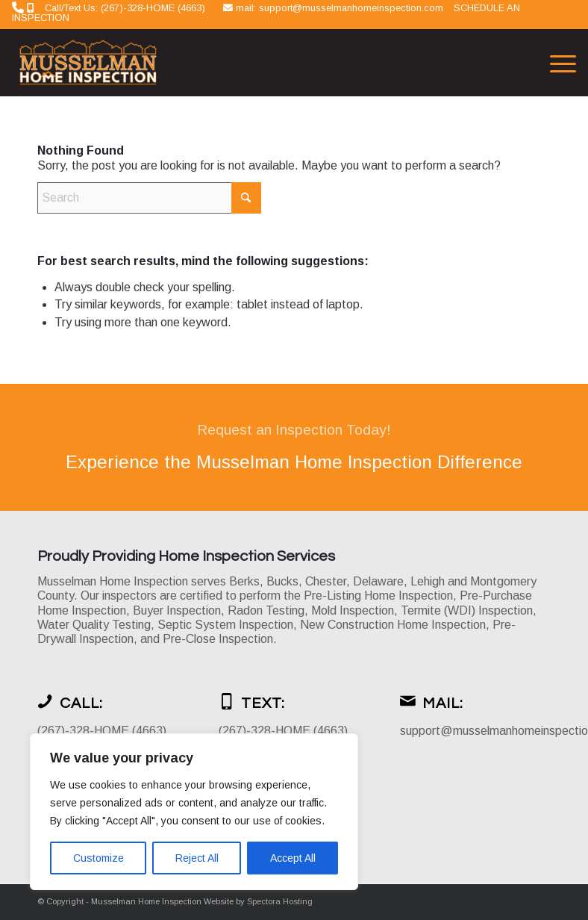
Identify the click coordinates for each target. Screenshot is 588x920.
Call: (81, 703)
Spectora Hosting (280, 901)
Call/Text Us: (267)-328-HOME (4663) (125, 8)
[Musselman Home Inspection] (90, 63)
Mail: (443, 703)
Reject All (197, 858)
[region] (194, 812)
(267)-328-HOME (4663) (102, 731)
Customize (98, 858)
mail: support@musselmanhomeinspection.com (341, 8)
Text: (263, 703)
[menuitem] (556, 63)
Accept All (293, 858)
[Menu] (556, 63)
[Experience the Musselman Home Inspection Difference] (294, 447)
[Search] (149, 198)
